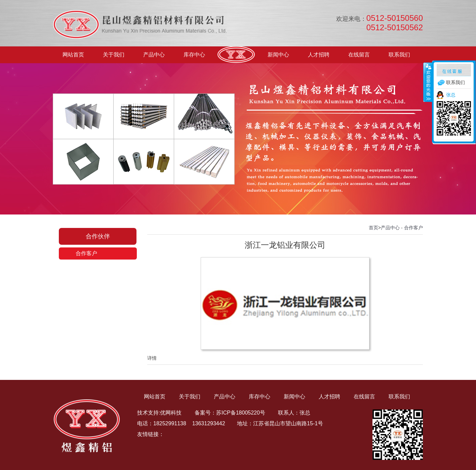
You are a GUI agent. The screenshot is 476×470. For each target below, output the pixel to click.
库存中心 (194, 55)
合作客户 (86, 253)
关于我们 (114, 55)
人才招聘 (319, 55)
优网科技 (171, 413)
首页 (373, 228)
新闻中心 (278, 55)
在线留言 (359, 55)
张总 (451, 95)
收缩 (428, 82)
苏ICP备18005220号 (241, 413)
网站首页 (73, 55)
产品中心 (154, 55)
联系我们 (399, 55)
